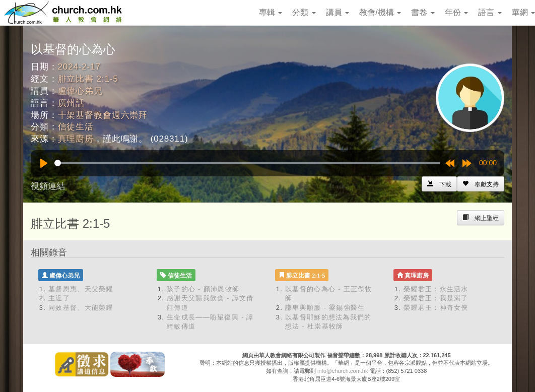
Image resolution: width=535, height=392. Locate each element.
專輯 (271, 12)
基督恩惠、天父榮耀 (81, 289)
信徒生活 (76, 127)
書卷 (423, 12)
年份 (456, 12)
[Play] (44, 163)
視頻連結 (48, 186)
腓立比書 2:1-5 (88, 79)
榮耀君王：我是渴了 (436, 298)
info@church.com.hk (343, 371)
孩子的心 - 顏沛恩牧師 (203, 289)
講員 (338, 12)
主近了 (59, 298)
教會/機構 (380, 12)
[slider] (247, 163)
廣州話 (72, 103)
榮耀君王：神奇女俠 (436, 308)
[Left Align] (481, 184)
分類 (304, 12)
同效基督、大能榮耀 (81, 308)
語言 (490, 12)
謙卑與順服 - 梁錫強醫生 (325, 308)
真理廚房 (76, 139)
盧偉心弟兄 (80, 91)
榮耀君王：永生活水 (436, 289)
